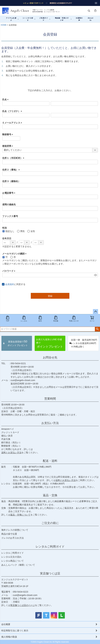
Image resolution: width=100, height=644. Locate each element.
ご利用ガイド (45, 19)
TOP (8, 319)
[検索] (89, 11)
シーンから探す (29, 19)
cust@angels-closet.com (23, 380)
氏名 (6, 100)
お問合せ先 (50, 357)
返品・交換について (20, 515)
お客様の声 (79, 19)
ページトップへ (96, 312)
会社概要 (6, 624)
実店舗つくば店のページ (23, 605)
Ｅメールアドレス (13, 123)
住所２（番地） (12, 170)
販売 (40, 319)
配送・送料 (50, 461)
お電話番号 (9, 193)
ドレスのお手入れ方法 (13, 538)
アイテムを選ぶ (12, 19)
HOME (4, 25)
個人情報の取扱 (9, 637)
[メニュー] (96, 3)
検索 (97, 329)
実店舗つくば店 (50, 573)
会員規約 (10, 284)
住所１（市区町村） (14, 158)
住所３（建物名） (11, 181)
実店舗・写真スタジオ (63, 19)
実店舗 (56, 319)
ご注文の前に (50, 523)
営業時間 (50, 399)
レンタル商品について (13, 561)
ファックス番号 (10, 216)
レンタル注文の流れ (11, 557)
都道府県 (8, 146)
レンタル (24, 319)
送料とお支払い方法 (11, 453)
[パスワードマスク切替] (95, 275)
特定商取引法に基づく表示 (15, 631)
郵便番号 (8, 134)
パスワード (9, 271)
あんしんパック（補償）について (18, 565)
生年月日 (7, 238)
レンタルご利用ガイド (50, 547)
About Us (91, 19)
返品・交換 (50, 495)
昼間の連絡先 (9, 204)
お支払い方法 (50, 423)
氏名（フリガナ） (13, 111)
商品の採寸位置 (9, 534)
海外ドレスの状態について (15, 530)
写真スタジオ (74, 319)
